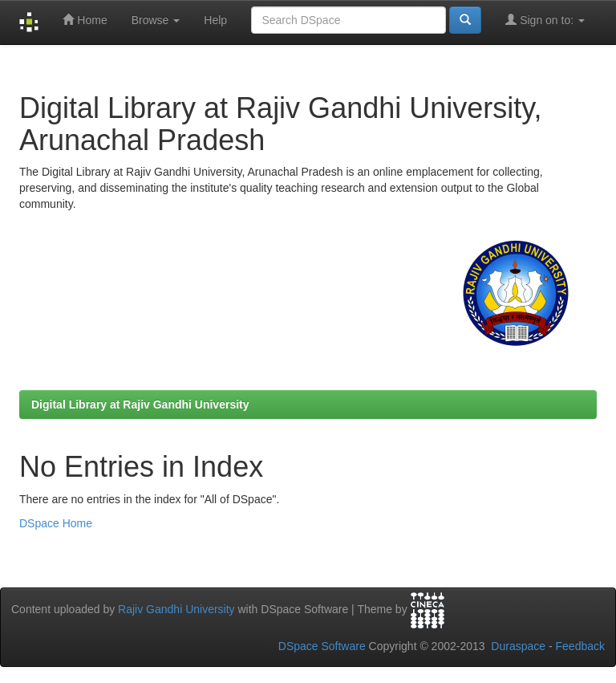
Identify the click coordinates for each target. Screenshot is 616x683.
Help (215, 20)
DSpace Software (322, 646)
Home (85, 20)
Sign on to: (545, 20)
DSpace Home (56, 523)
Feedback (580, 646)
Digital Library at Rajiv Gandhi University (140, 405)
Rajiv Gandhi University (176, 609)
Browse (156, 20)
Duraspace (518, 646)
